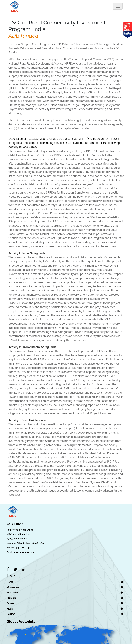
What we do (13, 593)
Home (10, 582)
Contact (11, 614)
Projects (11, 598)
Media (10, 609)
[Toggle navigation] (118, 6)
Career (10, 603)
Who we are (13, 587)
